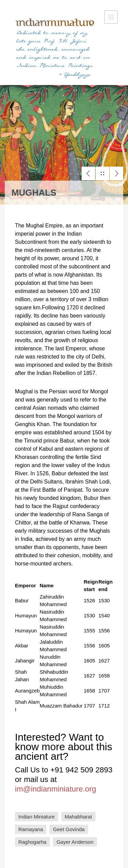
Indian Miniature (37, 817)
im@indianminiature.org (56, 789)
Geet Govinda (69, 829)
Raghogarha (33, 842)
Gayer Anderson (75, 842)
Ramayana (31, 829)
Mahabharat (79, 817)
